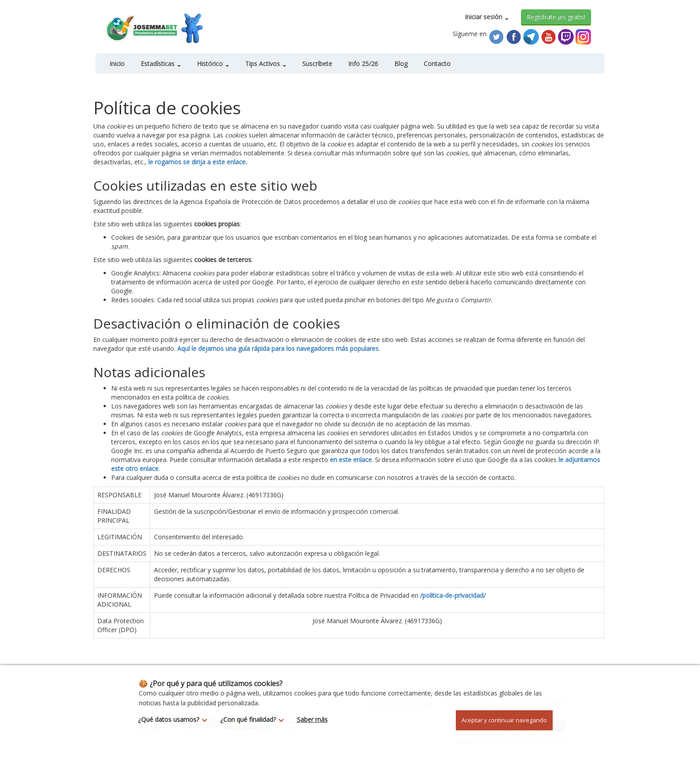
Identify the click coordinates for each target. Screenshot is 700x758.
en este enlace (351, 460)
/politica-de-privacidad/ (453, 595)
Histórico (213, 64)
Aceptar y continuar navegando (504, 720)
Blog (401, 64)
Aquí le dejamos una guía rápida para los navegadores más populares (278, 348)
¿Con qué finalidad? (254, 719)
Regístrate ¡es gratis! (556, 17)
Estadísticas (161, 64)
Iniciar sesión (487, 17)
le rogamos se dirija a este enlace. (198, 162)
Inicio (117, 64)
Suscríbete (317, 64)
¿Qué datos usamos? (175, 719)
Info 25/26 (363, 64)
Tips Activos (266, 64)
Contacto (437, 64)
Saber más (312, 719)
